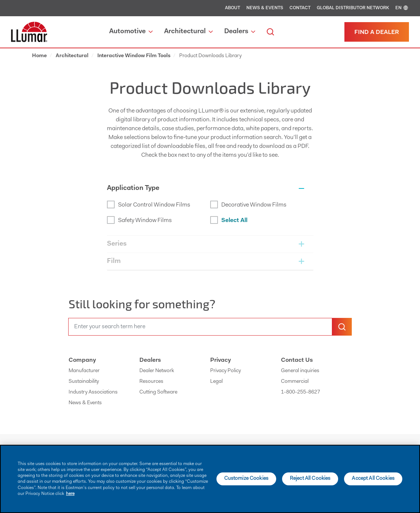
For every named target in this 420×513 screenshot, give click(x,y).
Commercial (295, 382)
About (232, 8)
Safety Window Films (139, 220)
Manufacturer (84, 371)
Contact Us (297, 360)
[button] (210, 188)
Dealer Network (157, 371)
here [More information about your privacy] (70, 494)
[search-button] (342, 327)
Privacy (221, 360)
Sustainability (84, 382)
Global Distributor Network (353, 8)
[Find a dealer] (377, 32)
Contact (300, 8)
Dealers (150, 360)
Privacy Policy (225, 371)
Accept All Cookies (373, 479)
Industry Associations (93, 392)
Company (82, 360)
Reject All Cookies (310, 479)
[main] (210, 479)
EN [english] (402, 8)
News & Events (265, 8)
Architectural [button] (188, 32)
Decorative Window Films (248, 204)
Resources (151, 382)
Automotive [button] (131, 32)
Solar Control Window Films (149, 204)
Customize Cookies (246, 479)
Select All (229, 220)
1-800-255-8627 (301, 392)
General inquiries (300, 371)
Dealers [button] (240, 32)
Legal (216, 382)
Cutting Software (158, 392)
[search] (270, 32)
